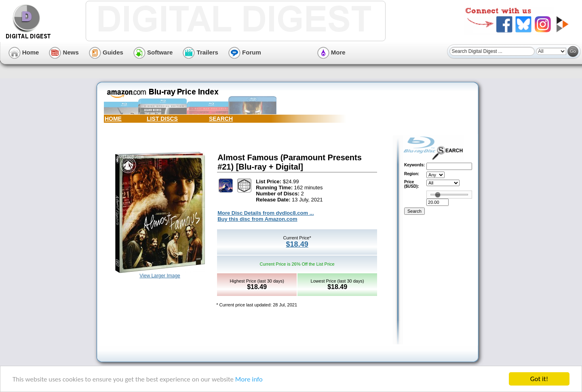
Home (24, 52)
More (331, 52)
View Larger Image (160, 276)
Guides (106, 52)
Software (153, 52)
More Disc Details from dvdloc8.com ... (266, 213)
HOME (113, 119)
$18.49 (297, 244)
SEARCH (221, 119)
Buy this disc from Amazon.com (257, 219)
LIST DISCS (162, 119)
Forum (245, 52)
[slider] (438, 195)
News (64, 52)
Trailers (200, 52)
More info (249, 380)
